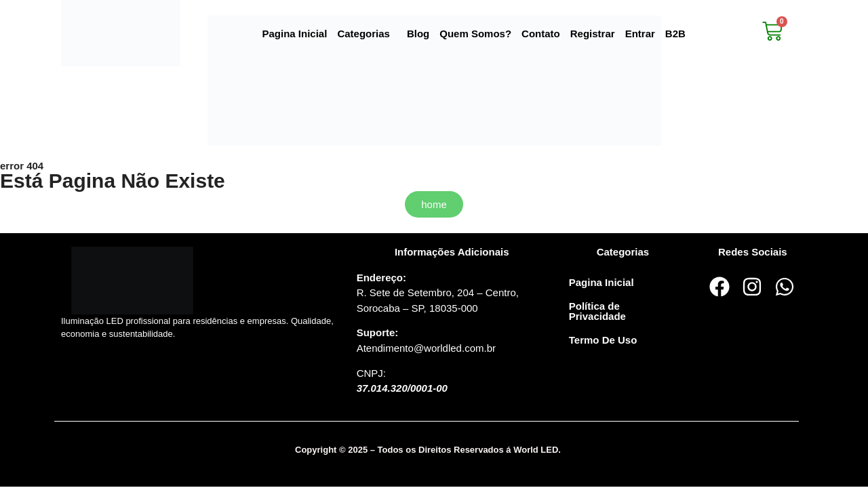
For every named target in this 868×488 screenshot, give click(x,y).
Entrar (640, 34)
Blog (418, 34)
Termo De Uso (603, 340)
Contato (541, 34)
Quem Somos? (475, 34)
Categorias (363, 34)
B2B (675, 34)
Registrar (593, 34)
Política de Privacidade (597, 311)
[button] (367, 34)
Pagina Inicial (295, 34)
